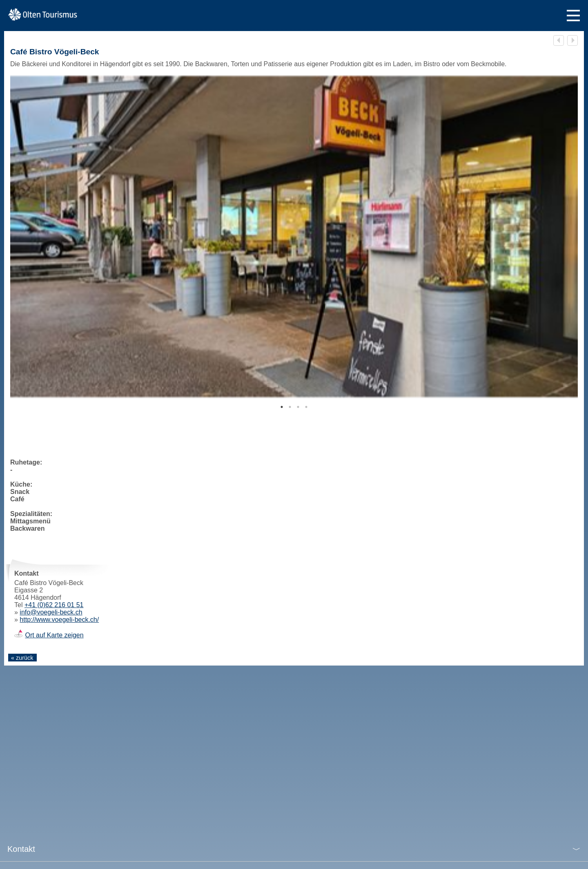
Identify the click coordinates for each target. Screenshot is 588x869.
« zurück (22, 658)
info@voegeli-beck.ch (51, 612)
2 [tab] (290, 407)
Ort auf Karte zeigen (54, 635)
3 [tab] (298, 407)
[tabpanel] (294, 237)
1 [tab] (282, 407)
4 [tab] (306, 407)
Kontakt (21, 849)
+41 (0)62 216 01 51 (54, 605)
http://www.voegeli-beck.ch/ (59, 620)
